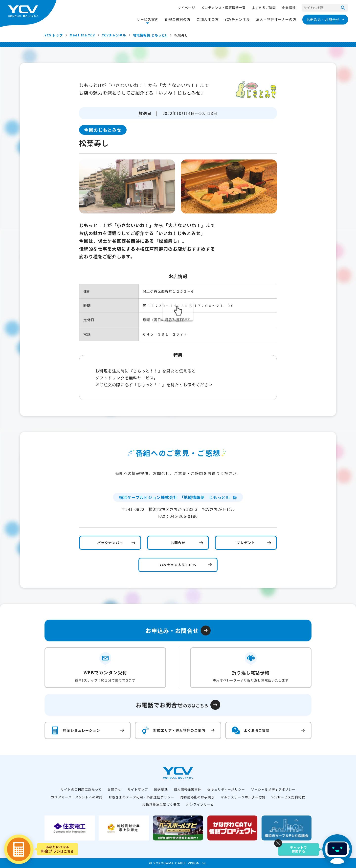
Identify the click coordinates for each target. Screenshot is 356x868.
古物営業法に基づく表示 (161, 804)
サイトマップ (138, 789)
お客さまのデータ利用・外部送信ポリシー (141, 797)
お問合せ (114, 789)
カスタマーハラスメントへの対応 (77, 797)
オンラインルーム (200, 804)
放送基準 (161, 789)
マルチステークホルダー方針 (243, 797)
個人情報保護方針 (188, 789)
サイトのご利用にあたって (81, 789)
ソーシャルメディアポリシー (273, 789)
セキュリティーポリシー (226, 789)
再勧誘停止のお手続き (198, 797)
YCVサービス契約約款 (288, 797)
